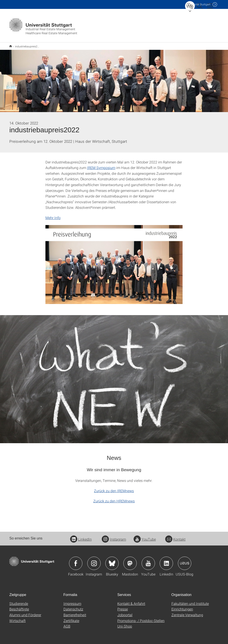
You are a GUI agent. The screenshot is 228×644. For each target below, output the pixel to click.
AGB (67, 623)
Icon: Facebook (76, 560)
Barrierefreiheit (75, 612)
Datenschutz (73, 606)
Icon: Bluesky (112, 560)
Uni (198, 4)
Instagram (114, 536)
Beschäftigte (19, 606)
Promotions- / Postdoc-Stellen (141, 618)
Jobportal (125, 612)
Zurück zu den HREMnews (114, 498)
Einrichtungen (182, 606)
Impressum (72, 601)
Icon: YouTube (148, 560)
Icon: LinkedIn (166, 560)
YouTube (145, 536)
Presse (123, 606)
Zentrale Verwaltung (187, 612)
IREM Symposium (101, 165)
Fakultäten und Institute (190, 601)
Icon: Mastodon (130, 560)
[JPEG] (114, 262)
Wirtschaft (17, 618)
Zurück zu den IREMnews (114, 488)
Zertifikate (71, 618)
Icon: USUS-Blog (185, 560)
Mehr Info (53, 215)
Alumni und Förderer (25, 612)
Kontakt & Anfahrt (131, 601)
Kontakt (175, 536)
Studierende (19, 601)
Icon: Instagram (94, 560)
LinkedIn (81, 536)
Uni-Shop (125, 623)
